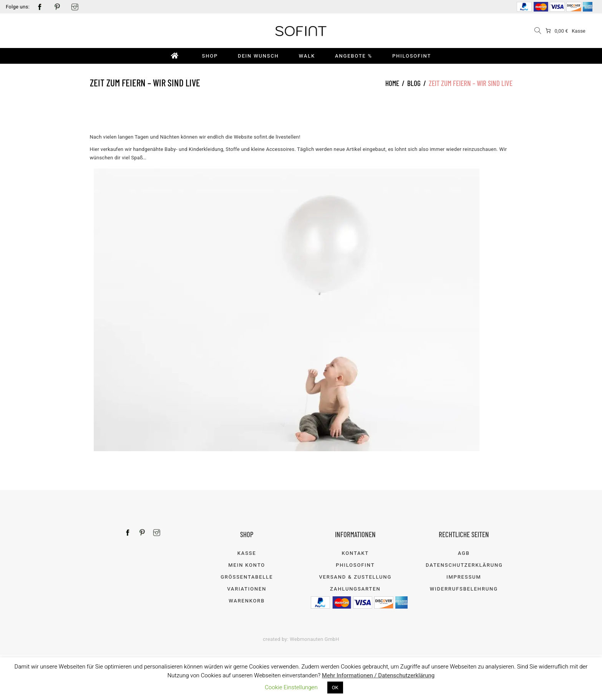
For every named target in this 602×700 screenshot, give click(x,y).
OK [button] (335, 688)
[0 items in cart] (556, 31)
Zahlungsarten (355, 589)
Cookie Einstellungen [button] (291, 687)
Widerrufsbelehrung (464, 589)
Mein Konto (247, 565)
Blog (414, 83)
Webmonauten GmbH (314, 639)
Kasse (579, 31)
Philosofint (355, 565)
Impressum (464, 577)
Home (392, 83)
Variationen (247, 589)
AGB (464, 553)
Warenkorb (247, 601)
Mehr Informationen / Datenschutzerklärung (378, 675)
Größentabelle (247, 577)
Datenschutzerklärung (464, 565)
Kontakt (355, 553)
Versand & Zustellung (355, 577)
